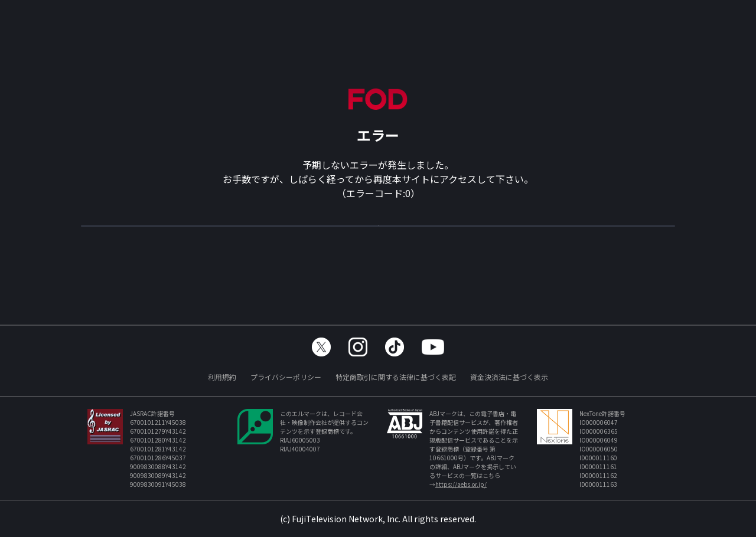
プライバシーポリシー (286, 377)
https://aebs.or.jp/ (461, 484)
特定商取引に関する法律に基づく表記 (396, 377)
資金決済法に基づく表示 (509, 377)
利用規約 (222, 377)
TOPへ (378, 231)
